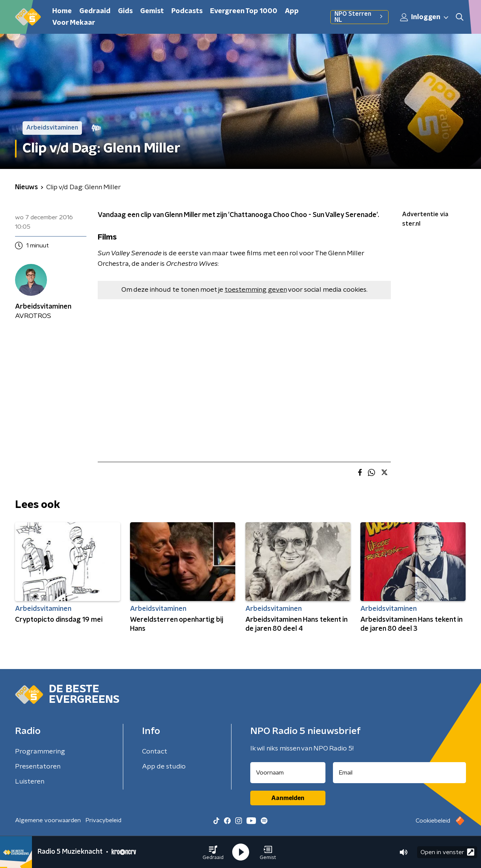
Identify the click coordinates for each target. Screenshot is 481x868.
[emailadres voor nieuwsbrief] (400, 773)
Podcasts (187, 11)
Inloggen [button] (425, 17)
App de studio (164, 767)
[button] (213, 852)
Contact (155, 752)
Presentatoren (38, 767)
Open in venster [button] (447, 852)
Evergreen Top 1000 (244, 11)
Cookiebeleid (433, 821)
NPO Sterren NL (359, 17)
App (292, 11)
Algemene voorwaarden (48, 820)
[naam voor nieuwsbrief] (288, 773)
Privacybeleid (103, 820)
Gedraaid (95, 11)
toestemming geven (256, 290)
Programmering (40, 752)
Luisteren (30, 782)
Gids (125, 11)
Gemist (152, 11)
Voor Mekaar (74, 23)
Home (62, 11)
